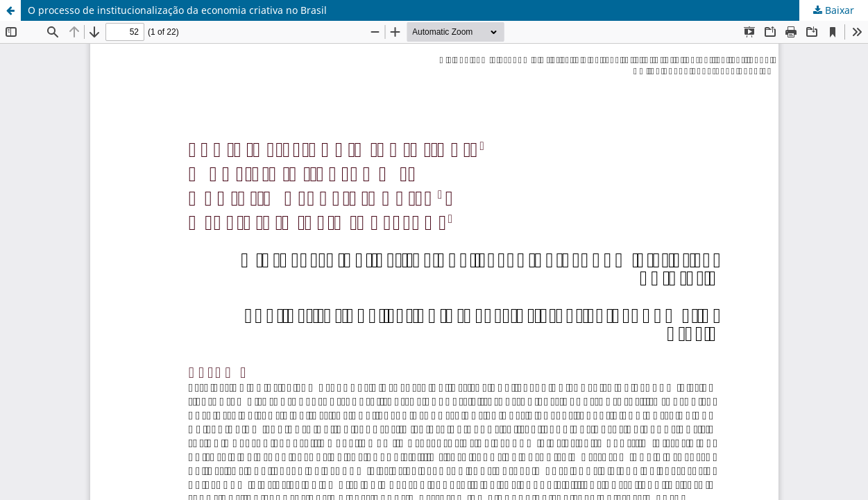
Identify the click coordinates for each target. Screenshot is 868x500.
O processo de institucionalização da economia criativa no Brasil (177, 10)
